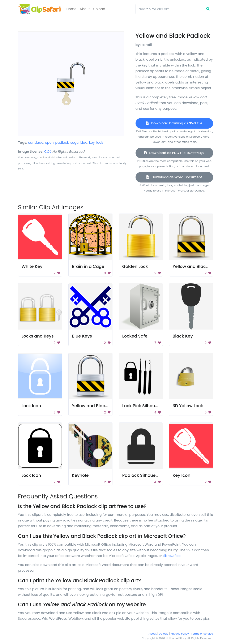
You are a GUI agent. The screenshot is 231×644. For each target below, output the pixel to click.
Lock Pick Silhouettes (144, 406)
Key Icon (182, 475)
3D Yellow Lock (188, 406)
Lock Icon (31, 406)
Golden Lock (135, 266)
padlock (62, 143)
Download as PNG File (174, 153)
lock (100, 143)
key (92, 143)
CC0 (48, 152)
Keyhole (80, 475)
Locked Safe (135, 336)
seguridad (79, 143)
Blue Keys (82, 336)
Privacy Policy (180, 634)
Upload (99, 9)
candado (36, 143)
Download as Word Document (174, 177)
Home (72, 9)
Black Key (183, 336)
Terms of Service (202, 634)
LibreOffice (172, 556)
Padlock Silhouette (142, 475)
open (49, 143)
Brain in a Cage (88, 266)
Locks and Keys (38, 336)
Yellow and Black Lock (95, 406)
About (85, 9)
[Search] (169, 9)
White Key (32, 266)
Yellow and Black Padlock (199, 266)
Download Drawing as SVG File (174, 123)
